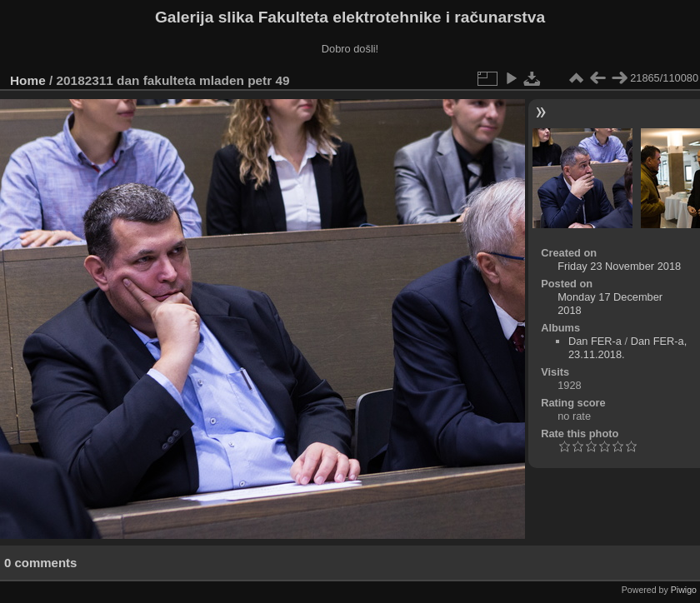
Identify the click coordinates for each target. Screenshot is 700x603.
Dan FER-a (595, 341)
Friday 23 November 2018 (619, 266)
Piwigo (684, 590)
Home (28, 80)
